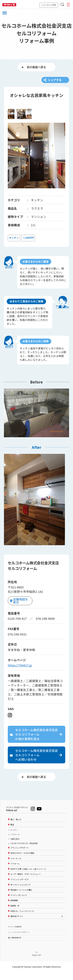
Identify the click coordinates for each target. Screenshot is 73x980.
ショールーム (16, 866)
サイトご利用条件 (15, 935)
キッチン (14, 838)
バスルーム (15, 842)
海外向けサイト (17, 924)
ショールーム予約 (49, 5)
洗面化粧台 (15, 847)
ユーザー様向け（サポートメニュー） (26, 882)
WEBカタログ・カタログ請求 (22, 861)
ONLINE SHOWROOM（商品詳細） (25, 851)
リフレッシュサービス (20, 887)
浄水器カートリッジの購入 (21, 898)
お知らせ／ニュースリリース (22, 919)
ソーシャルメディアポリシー (19, 940)
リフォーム (15, 871)
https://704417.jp (20, 670)
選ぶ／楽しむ (16, 827)
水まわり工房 (28, 877)
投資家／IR (15, 913)
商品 (12, 832)
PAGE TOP (37, 963)
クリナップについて (19, 903)
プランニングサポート (20, 856)
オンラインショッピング (20, 892)
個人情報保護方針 (15, 946)
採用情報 (14, 908)
